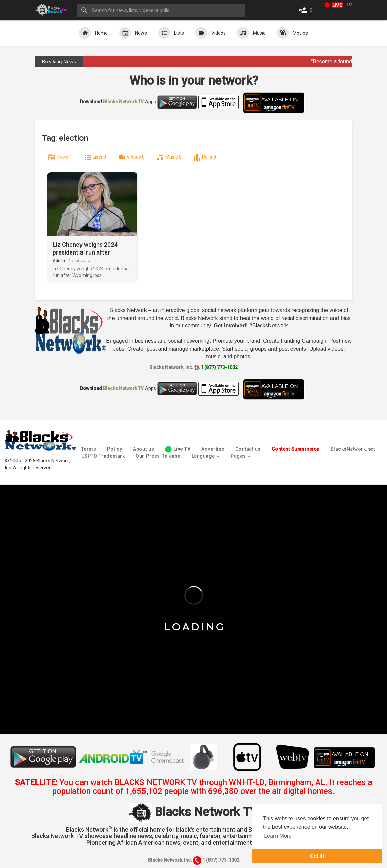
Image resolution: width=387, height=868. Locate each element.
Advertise (213, 449)
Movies (292, 33)
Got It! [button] (317, 856)
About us (143, 449)
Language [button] (206, 456)
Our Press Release (158, 456)
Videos (211, 33)
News (133, 33)
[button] (307, 10)
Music (251, 33)
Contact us (248, 449)
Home (93, 33)
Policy (115, 449)
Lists (171, 33)
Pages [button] (241, 456)
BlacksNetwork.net (353, 449)
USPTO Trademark (103, 456)
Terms (89, 449)
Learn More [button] (278, 836)
